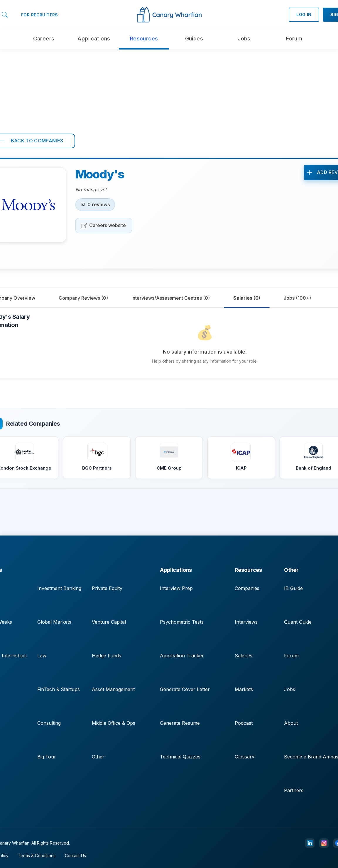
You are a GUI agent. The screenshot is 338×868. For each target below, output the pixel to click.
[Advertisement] (169, 91)
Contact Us (75, 856)
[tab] (83, 298)
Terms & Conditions (37, 856)
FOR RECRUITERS (40, 15)
